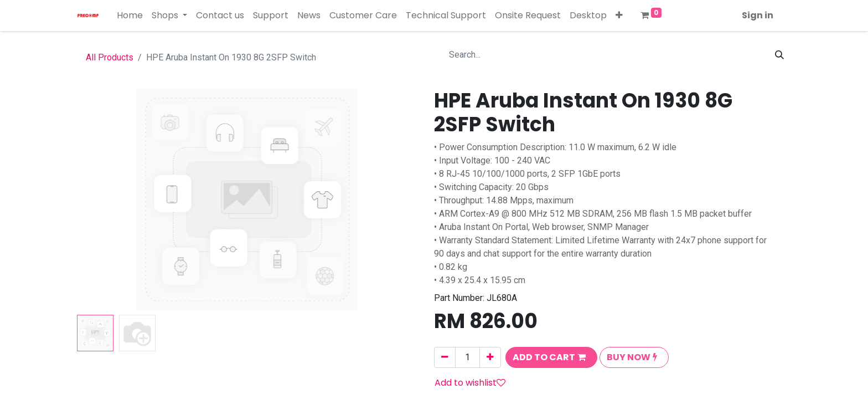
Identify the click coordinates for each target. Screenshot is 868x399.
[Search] (779, 55)
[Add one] (490, 357)
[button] (619, 16)
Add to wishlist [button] (470, 383)
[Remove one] (445, 357)
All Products (110, 57)
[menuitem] (130, 16)
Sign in (758, 15)
